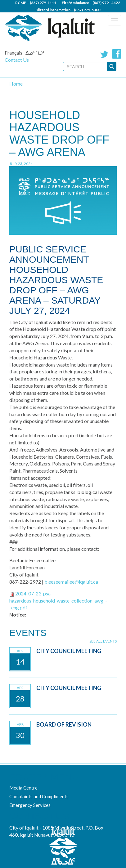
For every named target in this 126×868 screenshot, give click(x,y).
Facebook (117, 54)
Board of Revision (64, 724)
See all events (103, 641)
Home (16, 84)
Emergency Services (30, 805)
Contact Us (17, 60)
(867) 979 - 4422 (106, 3)
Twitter (104, 54)
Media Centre (23, 788)
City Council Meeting (69, 651)
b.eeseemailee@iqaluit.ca (71, 582)
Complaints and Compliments (39, 796)
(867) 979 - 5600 (81, 17)
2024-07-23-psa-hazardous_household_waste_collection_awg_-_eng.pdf (58, 601)
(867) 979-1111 (43, 3)
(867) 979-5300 (87, 10)
